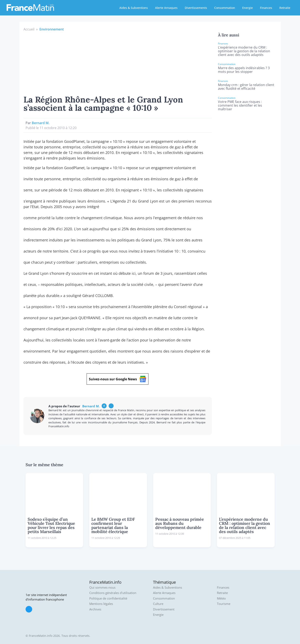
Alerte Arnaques (166, 8)
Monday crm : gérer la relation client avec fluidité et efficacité (246, 87)
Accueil (29, 29)
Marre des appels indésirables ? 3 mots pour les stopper (244, 70)
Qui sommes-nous (102, 588)
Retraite (285, 8)
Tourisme (224, 604)
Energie (248, 8)
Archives (95, 609)
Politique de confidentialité (108, 598)
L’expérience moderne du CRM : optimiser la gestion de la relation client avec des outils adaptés (244, 51)
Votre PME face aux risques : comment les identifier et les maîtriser (240, 105)
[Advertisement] (118, 63)
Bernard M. (41, 123)
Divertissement (164, 609)
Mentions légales (101, 604)
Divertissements (196, 8)
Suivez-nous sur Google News (118, 379)
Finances (266, 8)
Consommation (225, 8)
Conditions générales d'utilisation (113, 593)
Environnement (52, 29)
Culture (158, 604)
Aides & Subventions (134, 8)
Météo (221, 598)
